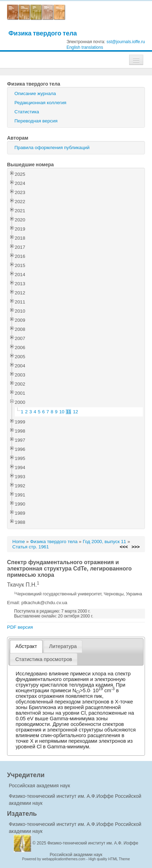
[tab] (26, 646)
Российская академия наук (39, 786)
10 (62, 412)
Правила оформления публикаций (52, 148)
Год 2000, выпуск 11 (104, 542)
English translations (85, 47)
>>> (136, 547)
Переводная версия (36, 121)
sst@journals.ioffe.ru (126, 42)
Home (19, 542)
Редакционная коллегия (40, 103)
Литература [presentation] (63, 646)
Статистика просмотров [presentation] (44, 659)
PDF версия (20, 627)
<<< (124, 547)
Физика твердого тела (43, 33)
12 (75, 412)
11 (69, 412)
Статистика (27, 112)
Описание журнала (35, 94)
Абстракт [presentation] (26, 646)
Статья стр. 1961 (31, 547)
